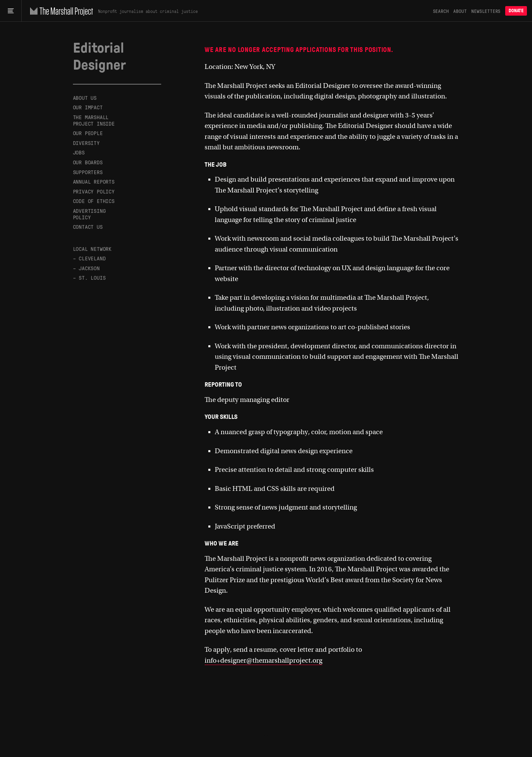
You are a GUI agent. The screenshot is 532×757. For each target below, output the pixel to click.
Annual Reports (94, 181)
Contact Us (88, 227)
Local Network (92, 249)
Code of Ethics (94, 201)
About (460, 11)
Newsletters (486, 11)
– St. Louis (89, 278)
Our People (88, 133)
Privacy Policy (94, 191)
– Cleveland (89, 258)
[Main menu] (11, 11)
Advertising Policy (89, 214)
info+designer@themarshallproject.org (263, 660)
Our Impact (88, 107)
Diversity (86, 143)
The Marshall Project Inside (94, 120)
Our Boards (88, 162)
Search (441, 11)
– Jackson (86, 268)
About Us (85, 98)
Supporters (88, 172)
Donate (516, 11)
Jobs (79, 152)
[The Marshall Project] (60, 11)
